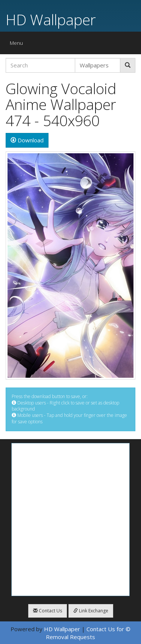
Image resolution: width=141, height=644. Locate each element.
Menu (18, 45)
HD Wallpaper (51, 19)
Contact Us (48, 611)
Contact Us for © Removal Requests (88, 633)
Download (27, 140)
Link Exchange (91, 611)
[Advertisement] (70, 520)
